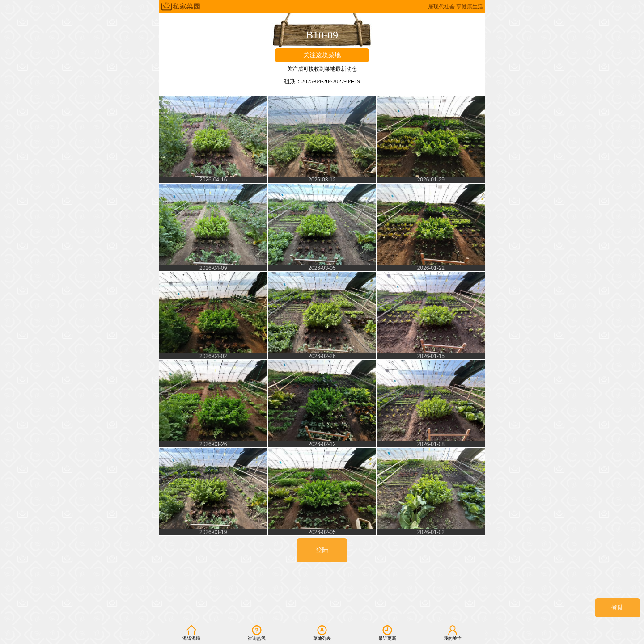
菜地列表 (322, 633)
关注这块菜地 (322, 55)
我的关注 (453, 633)
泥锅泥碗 (191, 633)
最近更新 (387, 633)
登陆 (618, 608)
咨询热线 (257, 633)
